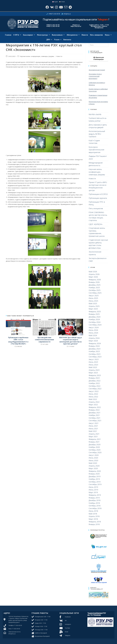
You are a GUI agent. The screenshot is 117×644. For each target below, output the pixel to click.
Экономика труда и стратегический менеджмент (95, 76)
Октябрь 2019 (95, 482)
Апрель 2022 (94, 402)
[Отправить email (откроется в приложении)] (66, 7)
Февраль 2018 (95, 522)
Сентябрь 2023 (95, 357)
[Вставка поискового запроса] (99, 45)
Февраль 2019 (95, 495)
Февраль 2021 (95, 439)
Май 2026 (93, 272)
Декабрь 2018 (95, 500)
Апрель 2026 (94, 274)
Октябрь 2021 (95, 418)
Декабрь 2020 (95, 445)
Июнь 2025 (93, 301)
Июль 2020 (93, 458)
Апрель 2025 (94, 306)
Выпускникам (58, 35)
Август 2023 (94, 359)
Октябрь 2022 (95, 386)
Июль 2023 (93, 362)
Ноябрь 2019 (94, 479)
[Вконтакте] (52, 7)
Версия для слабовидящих (99, 58)
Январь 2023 (94, 378)
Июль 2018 (93, 511)
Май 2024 (93, 335)
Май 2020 (93, 463)
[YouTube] (61, 7)
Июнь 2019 (93, 490)
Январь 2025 (94, 314)
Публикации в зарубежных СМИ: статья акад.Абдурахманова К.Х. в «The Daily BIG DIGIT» (18, 341)
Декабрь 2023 (95, 349)
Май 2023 (93, 367)
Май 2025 (93, 303)
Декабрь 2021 (95, 413)
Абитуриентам (73, 35)
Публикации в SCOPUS (98, 194)
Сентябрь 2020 (95, 452)
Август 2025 (94, 296)
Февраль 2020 (95, 471)
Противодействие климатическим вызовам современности (44, 340)
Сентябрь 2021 (95, 421)
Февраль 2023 (95, 375)
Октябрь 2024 (95, 322)
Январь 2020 (94, 474)
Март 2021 (93, 436)
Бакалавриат (29, 35)
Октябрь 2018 (95, 506)
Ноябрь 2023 (94, 351)
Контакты (67, 40)
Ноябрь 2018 (94, 503)
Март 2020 (93, 468)
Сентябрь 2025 (95, 293)
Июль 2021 (93, 426)
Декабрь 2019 (95, 476)
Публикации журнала (98, 198)
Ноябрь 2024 (94, 319)
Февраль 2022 (95, 407)
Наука (108, 35)
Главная (8, 35)
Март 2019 (93, 492)
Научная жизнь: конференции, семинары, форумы (37, 56)
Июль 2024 (93, 330)
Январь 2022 (94, 410)
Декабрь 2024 (95, 317)
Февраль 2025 (95, 311)
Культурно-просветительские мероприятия (96, 150)
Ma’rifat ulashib (95, 114)
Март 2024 (93, 341)
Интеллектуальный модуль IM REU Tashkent (97, 134)
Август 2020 (94, 455)
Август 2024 (94, 327)
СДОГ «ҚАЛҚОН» (96, 224)
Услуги (58, 40)
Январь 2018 (94, 524)
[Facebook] (47, 7)
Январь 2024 (94, 346)
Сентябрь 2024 (95, 325)
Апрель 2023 (94, 370)
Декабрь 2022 (95, 381)
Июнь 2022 (93, 397)
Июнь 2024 (93, 333)
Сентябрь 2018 (95, 508)
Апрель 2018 (94, 516)
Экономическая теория (97, 70)
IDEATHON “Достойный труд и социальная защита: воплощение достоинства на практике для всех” (71, 341)
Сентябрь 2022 (95, 389)
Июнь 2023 (93, 365)
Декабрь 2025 (95, 285)
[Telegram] (70, 7)
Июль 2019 (93, 487)
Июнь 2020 (93, 460)
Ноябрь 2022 (94, 383)
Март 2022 (93, 405)
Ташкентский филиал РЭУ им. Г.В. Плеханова (97, 614)
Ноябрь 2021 (94, 415)
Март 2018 (93, 519)
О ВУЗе (17, 35)
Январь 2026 (94, 282)
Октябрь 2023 (95, 354)
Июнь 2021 (93, 429)
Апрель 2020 (94, 466)
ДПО (49, 40)
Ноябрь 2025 (94, 288)
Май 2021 (93, 431)
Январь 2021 (94, 442)
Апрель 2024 (94, 338)
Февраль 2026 (95, 280)
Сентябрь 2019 (95, 484)
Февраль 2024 (95, 343)
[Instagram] (56, 7)
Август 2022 (94, 391)
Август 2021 (94, 423)
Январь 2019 (94, 498)
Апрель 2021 (94, 434)
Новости (85, 35)
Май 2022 (93, 399)
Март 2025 (93, 309)
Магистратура (43, 35)
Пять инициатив (96, 35)
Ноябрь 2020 (94, 447)
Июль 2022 (93, 394)
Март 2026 (93, 277)
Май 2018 (93, 514)
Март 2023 (93, 373)
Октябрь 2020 (95, 450)
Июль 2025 (93, 298)
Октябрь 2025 (95, 290)
